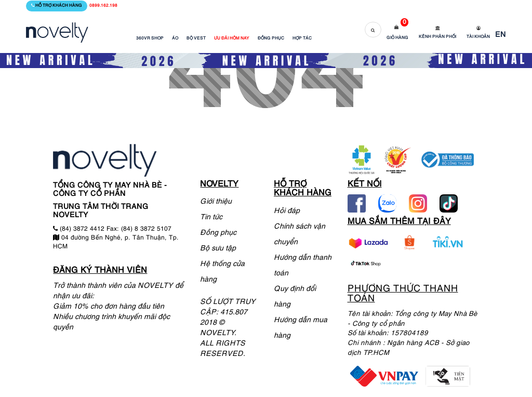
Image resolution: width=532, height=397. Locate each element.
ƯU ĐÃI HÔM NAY (232, 38)
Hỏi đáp (287, 211)
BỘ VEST (196, 38)
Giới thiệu (216, 202)
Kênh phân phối (437, 37)
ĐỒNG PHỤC (271, 38)
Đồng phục (218, 233)
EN (501, 35)
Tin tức (211, 217)
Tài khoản (478, 37)
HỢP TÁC (302, 38)
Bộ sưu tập (218, 249)
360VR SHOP (150, 38)
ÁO (175, 38)
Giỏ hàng (397, 38)
